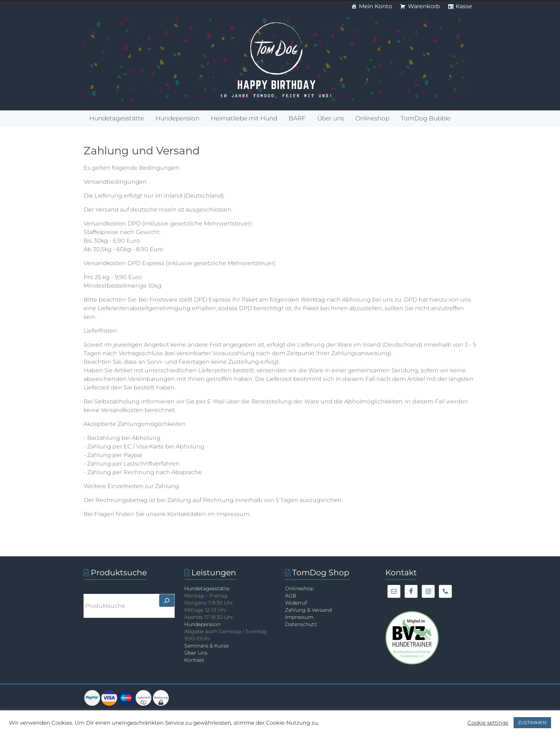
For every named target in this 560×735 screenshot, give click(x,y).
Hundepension (177, 118)
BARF (297, 118)
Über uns (331, 118)
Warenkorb (424, 6)
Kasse (464, 6)
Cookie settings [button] (488, 723)
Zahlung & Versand (308, 610)
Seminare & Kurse (206, 646)
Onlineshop (372, 118)
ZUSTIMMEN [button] (532, 722)
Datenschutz (301, 624)
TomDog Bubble (426, 118)
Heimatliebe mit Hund (244, 118)
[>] (167, 600)
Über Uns (196, 653)
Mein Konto (376, 6)
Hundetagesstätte (117, 118)
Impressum (299, 617)
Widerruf (296, 603)
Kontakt (194, 660)
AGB (291, 596)
